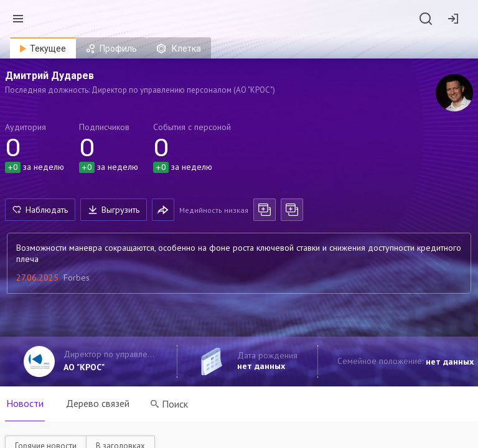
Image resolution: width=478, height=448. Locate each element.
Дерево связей (98, 403)
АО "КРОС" (84, 367)
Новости (25, 403)
